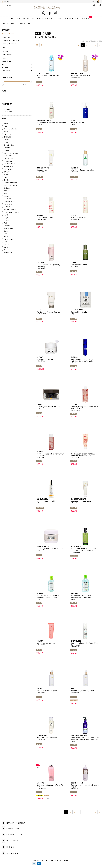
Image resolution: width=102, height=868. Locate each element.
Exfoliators (6, 37)
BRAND (4, 119)
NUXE (5, 215)
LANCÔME (6, 207)
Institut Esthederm (10, 185)
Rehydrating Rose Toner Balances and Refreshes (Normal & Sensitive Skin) (85, 740)
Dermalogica (7, 159)
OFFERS (68, 19)
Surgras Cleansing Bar (85, 313)
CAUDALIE (6, 137)
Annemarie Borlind (10, 129)
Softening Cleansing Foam (85, 502)
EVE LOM (6, 172)
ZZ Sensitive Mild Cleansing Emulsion (51, 124)
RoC (4, 223)
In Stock (6, 109)
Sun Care (53, 19)
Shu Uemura (7, 228)
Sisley (5, 231)
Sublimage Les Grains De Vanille (51, 407)
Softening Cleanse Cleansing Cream (51, 549)
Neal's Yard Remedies (10, 212)
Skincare (18, 19)
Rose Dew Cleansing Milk (85, 76)
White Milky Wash (85, 124)
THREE (5, 242)
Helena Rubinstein (9, 183)
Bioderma (6, 134)
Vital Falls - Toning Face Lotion (85, 171)
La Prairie (6, 199)
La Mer (5, 196)
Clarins (5, 151)
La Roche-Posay (9, 202)
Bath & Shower (42, 19)
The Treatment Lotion (85, 266)
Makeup (26, 19)
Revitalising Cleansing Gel (51, 691)
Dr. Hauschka (8, 161)
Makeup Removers (9, 44)
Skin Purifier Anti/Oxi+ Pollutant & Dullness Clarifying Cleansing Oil (85, 550)
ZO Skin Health (8, 253)
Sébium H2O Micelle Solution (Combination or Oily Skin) (51, 598)
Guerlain (6, 180)
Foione (5, 175)
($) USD (8, 5)
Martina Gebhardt (9, 210)
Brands (61, 19)
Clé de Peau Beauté (10, 153)
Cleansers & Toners (24, 23)
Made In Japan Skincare (82, 19)
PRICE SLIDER (7, 77)
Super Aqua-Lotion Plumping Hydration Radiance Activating (85, 361)
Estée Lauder (7, 169)
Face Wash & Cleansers (11, 40)
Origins (5, 218)
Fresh (5, 177)
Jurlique (6, 188)
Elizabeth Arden (9, 164)
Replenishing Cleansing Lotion (85, 691)
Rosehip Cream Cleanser (51, 644)
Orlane (5, 220)
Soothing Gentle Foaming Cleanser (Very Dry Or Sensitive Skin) (85, 456)
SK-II (4, 234)
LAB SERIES (7, 204)
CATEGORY (6, 30)
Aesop (5, 124)
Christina (6, 148)
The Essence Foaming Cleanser (51, 313)
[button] (17, 35)
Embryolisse (7, 167)
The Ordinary (7, 239)
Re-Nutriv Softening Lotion (51, 739)
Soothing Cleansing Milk (51, 502)
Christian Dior (8, 145)
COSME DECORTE (9, 156)
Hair (33, 19)
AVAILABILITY (7, 104)
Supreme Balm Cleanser (51, 360)
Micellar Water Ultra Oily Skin (51, 76)
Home (3, 23)
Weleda (5, 250)
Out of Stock (7, 112)
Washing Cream (51, 171)
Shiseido (6, 226)
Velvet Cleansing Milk (51, 218)
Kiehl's (5, 191)
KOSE (5, 194)
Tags (4, 91)
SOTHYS (6, 237)
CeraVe (5, 140)
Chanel (5, 142)
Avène (5, 132)
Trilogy (5, 245)
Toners (5, 47)
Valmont (6, 247)
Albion (5, 126)
